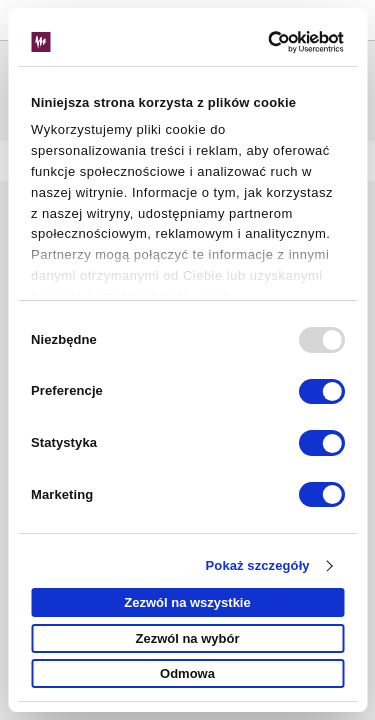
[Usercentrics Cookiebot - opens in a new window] (261, 42)
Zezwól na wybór (187, 638)
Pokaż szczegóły (258, 565)
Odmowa (187, 673)
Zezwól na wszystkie (187, 602)
